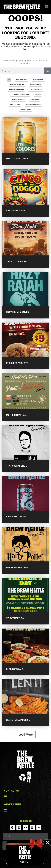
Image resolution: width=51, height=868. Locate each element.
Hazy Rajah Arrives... (18, 312)
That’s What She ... (17, 466)
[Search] (48, 71)
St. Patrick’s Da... (16, 618)
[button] (47, 7)
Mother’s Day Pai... (17, 415)
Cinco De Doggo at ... (18, 211)
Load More (26, 735)
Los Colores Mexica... (18, 159)
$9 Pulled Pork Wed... (18, 363)
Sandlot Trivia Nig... (18, 261)
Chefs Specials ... (16, 669)
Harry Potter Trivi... (18, 567)
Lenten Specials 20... (18, 720)
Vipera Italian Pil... (17, 517)
